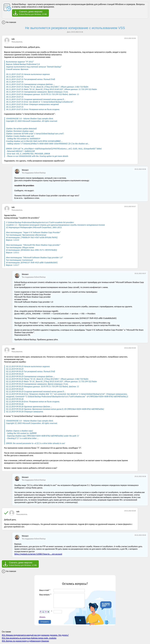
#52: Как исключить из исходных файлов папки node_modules (29, 638)
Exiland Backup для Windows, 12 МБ (23, 564)
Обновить (42, 617)
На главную (11, 22)
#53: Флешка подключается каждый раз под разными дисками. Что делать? (35, 635)
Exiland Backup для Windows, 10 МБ (33, 13)
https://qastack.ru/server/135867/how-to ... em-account (38, 554)
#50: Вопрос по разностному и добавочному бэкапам (25, 641)
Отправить (45, 622)
